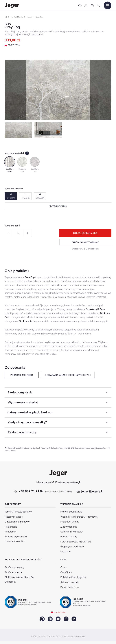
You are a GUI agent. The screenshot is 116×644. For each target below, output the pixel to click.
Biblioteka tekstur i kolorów (19, 577)
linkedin (74, 619)
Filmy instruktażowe (71, 512)
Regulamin (10, 532)
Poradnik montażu (22, 375)
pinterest (42, 619)
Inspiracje (65, 552)
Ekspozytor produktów (72, 547)
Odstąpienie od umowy (17, 522)
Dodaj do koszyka (85, 233)
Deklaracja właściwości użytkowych (68, 375)
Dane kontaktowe (70, 587)
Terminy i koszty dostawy (18, 512)
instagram (50, 619)
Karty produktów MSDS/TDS (76, 542)
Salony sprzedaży (70, 582)
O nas (64, 567)
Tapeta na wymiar (58, 206)
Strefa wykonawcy (14, 567)
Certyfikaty (66, 572)
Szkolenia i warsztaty (72, 532)
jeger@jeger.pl (92, 491)
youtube (58, 619)
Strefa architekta (13, 572)
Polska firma (60, 612)
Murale (29, 17)
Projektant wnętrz (70, 522)
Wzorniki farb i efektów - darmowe (79, 517)
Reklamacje (11, 527)
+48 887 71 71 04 (45, 491)
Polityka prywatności (16, 537)
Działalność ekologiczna (73, 577)
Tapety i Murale (17, 17)
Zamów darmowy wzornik (85, 242)
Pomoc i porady (69, 537)
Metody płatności (14, 517)
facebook (66, 619)
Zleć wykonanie (69, 527)
